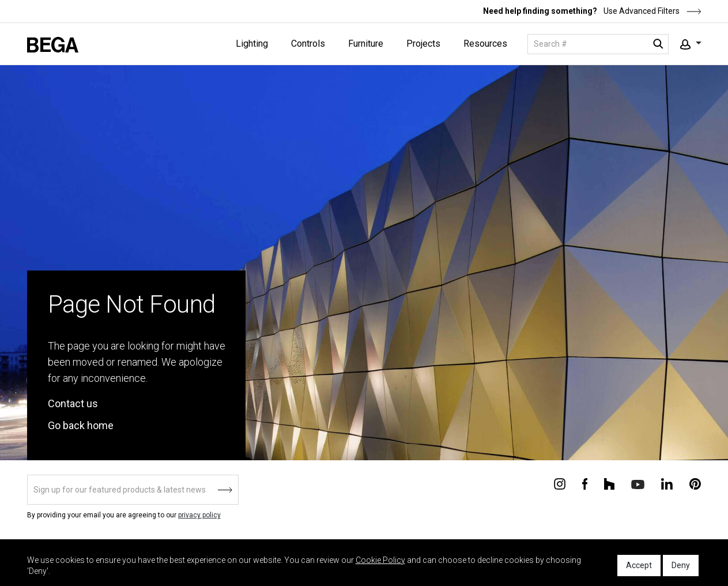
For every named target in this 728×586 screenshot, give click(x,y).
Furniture (366, 44)
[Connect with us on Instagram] (560, 483)
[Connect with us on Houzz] (609, 483)
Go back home (81, 425)
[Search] (598, 44)
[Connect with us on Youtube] (638, 484)
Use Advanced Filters (652, 11)
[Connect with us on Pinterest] (695, 483)
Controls (308, 44)
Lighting (252, 44)
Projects (423, 44)
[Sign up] (133, 490)
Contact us (73, 403)
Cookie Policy (380, 560)
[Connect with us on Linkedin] (667, 483)
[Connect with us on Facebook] (585, 483)
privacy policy (199, 515)
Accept (639, 565)
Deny (681, 565)
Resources (485, 44)
